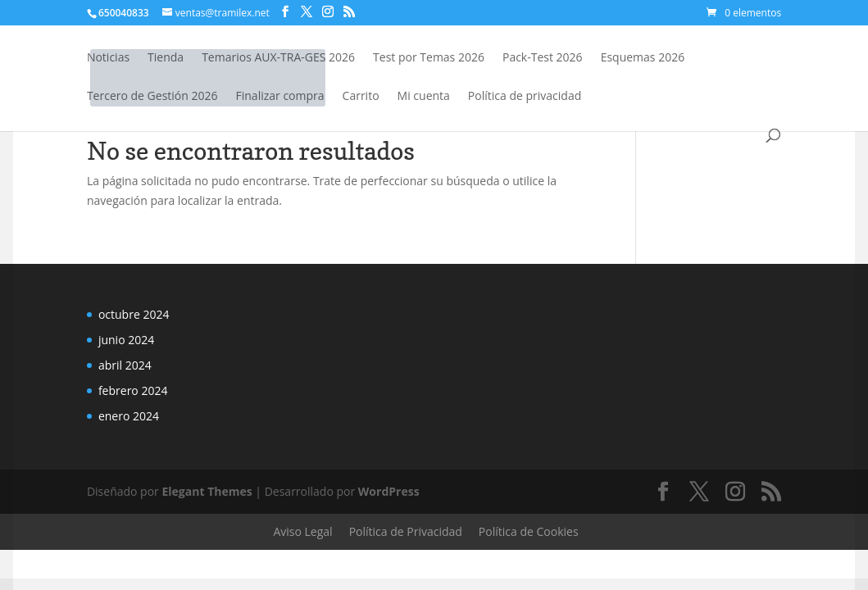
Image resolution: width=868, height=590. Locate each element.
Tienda (166, 58)
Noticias (108, 58)
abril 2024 (125, 365)
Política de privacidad (525, 97)
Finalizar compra (280, 97)
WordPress (389, 491)
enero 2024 (129, 416)
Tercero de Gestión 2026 (152, 97)
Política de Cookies (529, 531)
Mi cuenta (424, 97)
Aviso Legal (302, 531)
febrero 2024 (133, 390)
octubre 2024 (134, 314)
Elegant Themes (207, 491)
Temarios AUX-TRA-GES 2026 (278, 58)
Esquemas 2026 (643, 58)
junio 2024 (126, 340)
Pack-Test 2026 (543, 58)
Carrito (361, 97)
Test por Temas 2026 (429, 58)
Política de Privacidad (406, 531)
